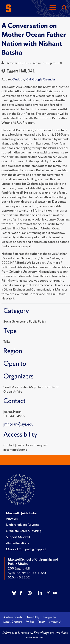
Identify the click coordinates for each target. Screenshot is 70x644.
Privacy (42, 622)
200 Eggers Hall (19, 568)
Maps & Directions (13, 622)
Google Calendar (44, 79)
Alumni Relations (17, 543)
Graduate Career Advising (24, 531)
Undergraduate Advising (23, 525)
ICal (28, 79)
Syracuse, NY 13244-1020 (27, 573)
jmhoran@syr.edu (18, 424)
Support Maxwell (18, 537)
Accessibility (33, 617)
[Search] (64, 8)
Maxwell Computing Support (26, 549)
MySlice (30, 622)
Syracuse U (55, 622)
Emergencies (49, 617)
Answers (12, 518)
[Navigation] (53, 8)
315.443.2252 (19, 577)
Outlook (18, 79)
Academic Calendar (13, 617)
